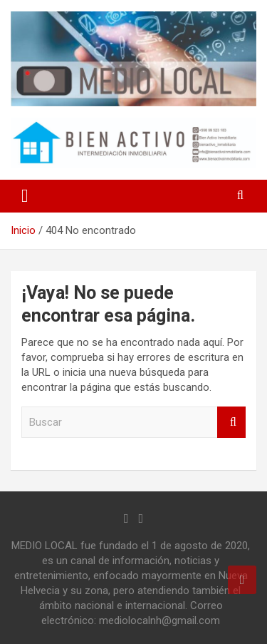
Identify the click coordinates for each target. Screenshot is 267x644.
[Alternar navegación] (25, 196)
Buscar (231, 423)
